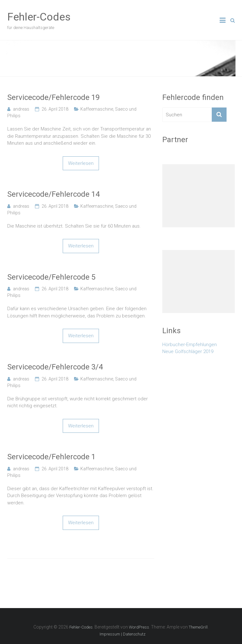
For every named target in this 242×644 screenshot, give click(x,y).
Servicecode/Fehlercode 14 (53, 194)
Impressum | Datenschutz (123, 634)
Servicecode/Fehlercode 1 (51, 457)
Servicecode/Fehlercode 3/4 (55, 367)
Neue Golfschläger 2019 (188, 351)
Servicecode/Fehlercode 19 (53, 97)
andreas (21, 109)
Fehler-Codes (39, 17)
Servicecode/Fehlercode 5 (51, 277)
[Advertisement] (199, 196)
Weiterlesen (81, 163)
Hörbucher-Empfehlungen (190, 345)
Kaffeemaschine (97, 109)
